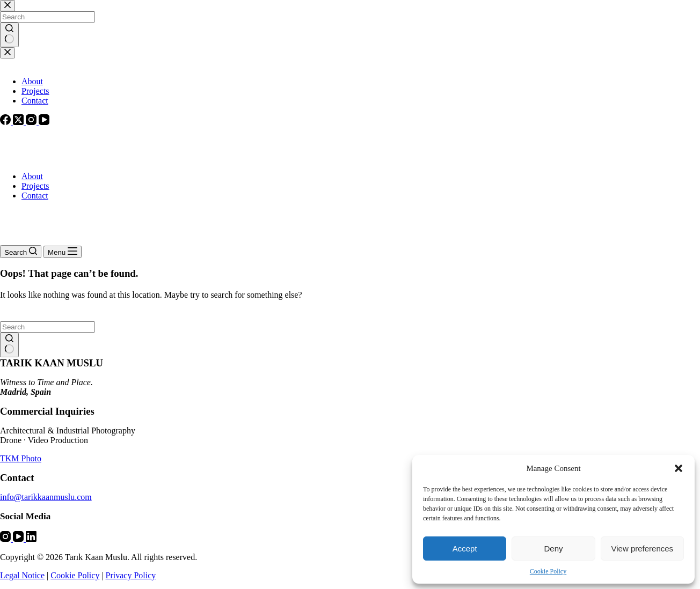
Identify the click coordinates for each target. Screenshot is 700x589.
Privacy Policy (131, 575)
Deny (553, 548)
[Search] (21, 252)
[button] (679, 468)
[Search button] (9, 345)
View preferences (643, 548)
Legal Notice (22, 575)
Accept (465, 548)
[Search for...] (48, 327)
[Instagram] (6, 539)
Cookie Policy (548, 571)
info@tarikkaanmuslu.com (46, 497)
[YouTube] (19, 539)
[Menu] (63, 252)
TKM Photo (21, 458)
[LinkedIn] (31, 539)
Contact (35, 196)
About (32, 176)
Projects (35, 186)
